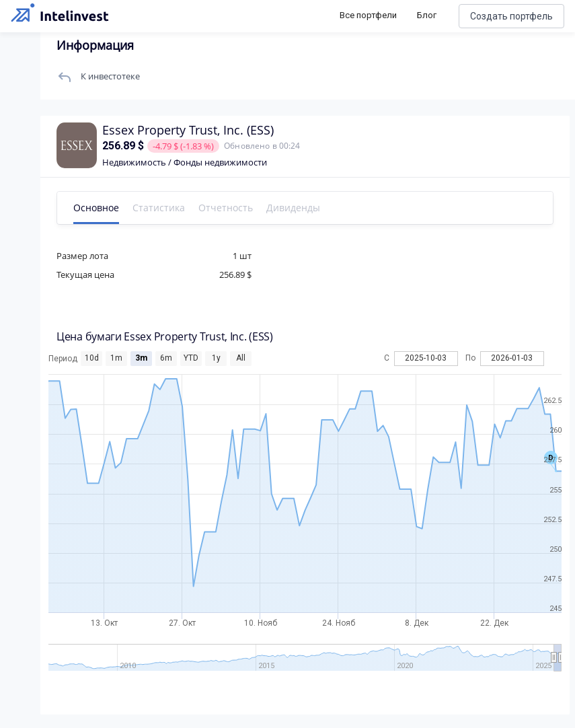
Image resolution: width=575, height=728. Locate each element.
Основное (96, 208)
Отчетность (226, 208)
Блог (427, 15)
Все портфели (368, 15)
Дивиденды (293, 208)
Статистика (159, 208)
